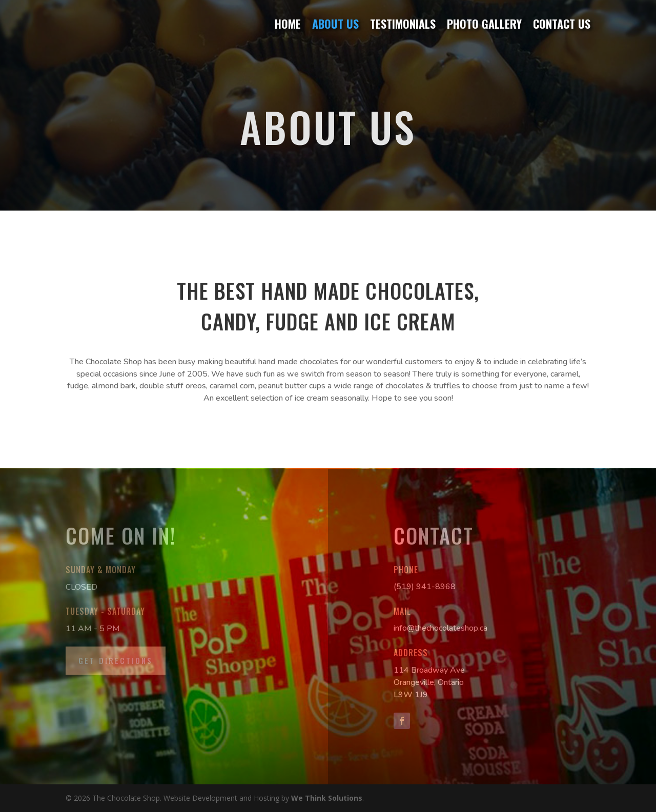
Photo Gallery (484, 24)
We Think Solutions (327, 798)
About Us (335, 24)
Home (288, 24)
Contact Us (562, 24)
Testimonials (403, 24)
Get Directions (116, 660)
